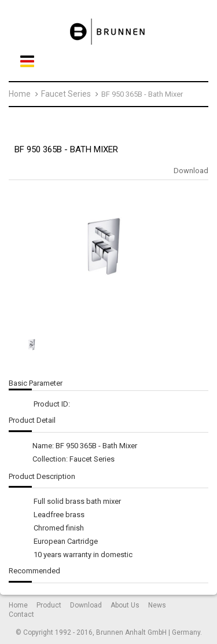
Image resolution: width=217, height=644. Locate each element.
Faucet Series (66, 94)
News (157, 605)
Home (20, 94)
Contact (21, 614)
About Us (125, 605)
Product (49, 605)
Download (191, 171)
